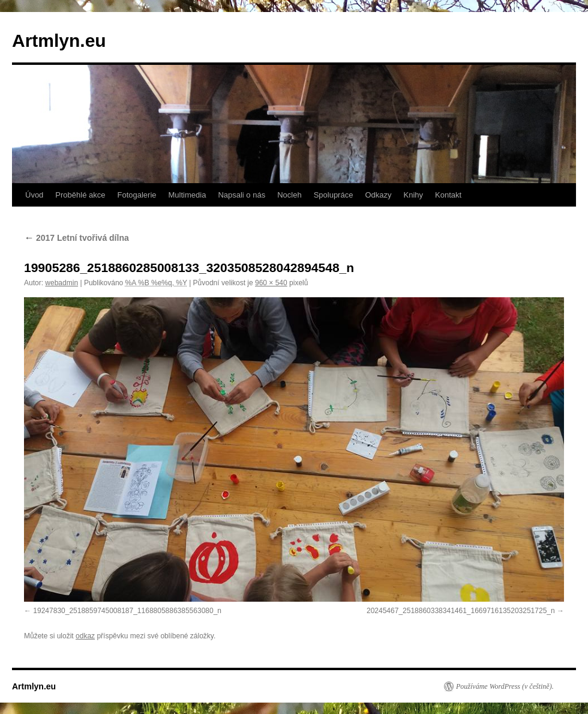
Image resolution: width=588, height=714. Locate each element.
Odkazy (378, 195)
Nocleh (289, 195)
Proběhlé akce (80, 195)
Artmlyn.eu (59, 41)
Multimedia (187, 195)
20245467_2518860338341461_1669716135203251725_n (461, 611)
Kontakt (448, 195)
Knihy (414, 195)
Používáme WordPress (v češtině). (505, 686)
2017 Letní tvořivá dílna (76, 238)
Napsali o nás (241, 195)
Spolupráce (334, 195)
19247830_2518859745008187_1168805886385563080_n (127, 611)
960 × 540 (271, 283)
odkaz (85, 636)
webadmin (61, 283)
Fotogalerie (136, 195)
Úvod (34, 195)
